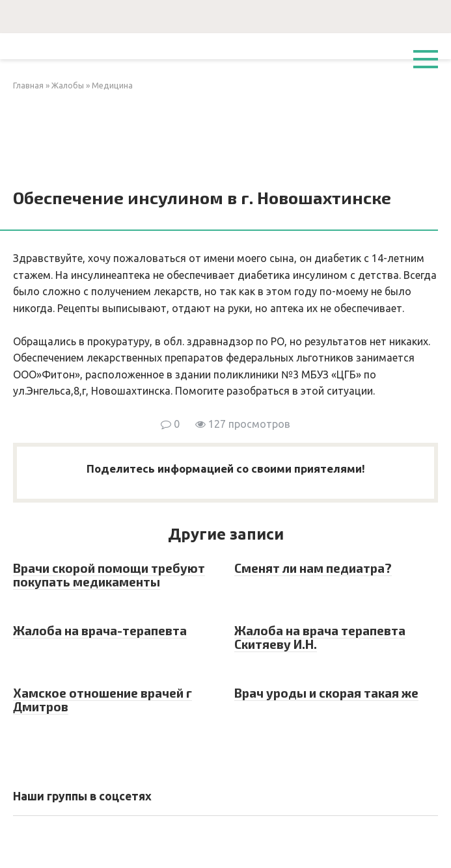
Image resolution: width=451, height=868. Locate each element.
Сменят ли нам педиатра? (313, 568)
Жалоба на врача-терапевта (100, 630)
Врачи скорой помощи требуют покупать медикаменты (109, 575)
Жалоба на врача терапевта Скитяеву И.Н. (320, 637)
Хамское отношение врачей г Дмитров (102, 700)
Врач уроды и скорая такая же (326, 693)
